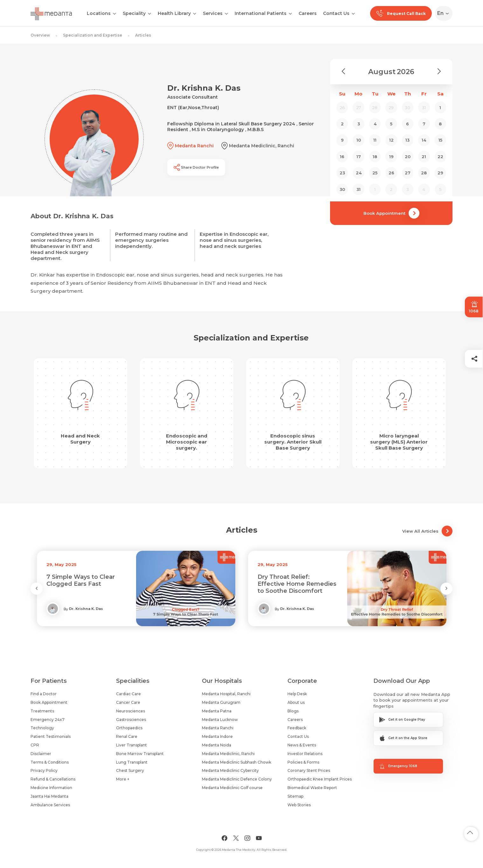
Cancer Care (128, 702)
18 (375, 157)
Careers (308, 13)
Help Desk (297, 694)
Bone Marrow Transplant (140, 754)
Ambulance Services (50, 805)
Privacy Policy (44, 770)
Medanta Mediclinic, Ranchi (228, 754)
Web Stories (299, 805)
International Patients (261, 13)
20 (408, 157)
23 (342, 173)
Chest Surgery (130, 770)
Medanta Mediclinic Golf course (232, 788)
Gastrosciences (131, 720)
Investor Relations (305, 754)
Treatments (42, 711)
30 (342, 189)
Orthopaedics (129, 728)
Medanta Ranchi (218, 728)
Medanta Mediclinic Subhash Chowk (237, 762)
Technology (42, 728)
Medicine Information (51, 788)
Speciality (134, 13)
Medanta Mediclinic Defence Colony (237, 779)
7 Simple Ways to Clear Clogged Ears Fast (81, 580)
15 (440, 140)
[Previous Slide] (37, 589)
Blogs (293, 711)
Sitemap (295, 796)
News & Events (302, 745)
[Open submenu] (149, 13)
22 (440, 157)
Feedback (297, 728)
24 (359, 173)
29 (440, 173)
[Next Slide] (446, 589)
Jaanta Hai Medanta (49, 796)
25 (375, 173)
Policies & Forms (303, 762)
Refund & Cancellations (53, 779)
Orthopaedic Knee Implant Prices (320, 779)
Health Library (174, 13)
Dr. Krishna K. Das (86, 609)
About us (296, 702)
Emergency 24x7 (48, 720)
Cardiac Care (128, 694)
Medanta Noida (217, 745)
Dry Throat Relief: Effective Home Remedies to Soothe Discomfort (297, 584)
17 (359, 157)
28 (424, 173)
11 (375, 140)
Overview (40, 35)
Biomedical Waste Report (312, 788)
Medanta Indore (217, 736)
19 (391, 157)
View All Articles (427, 531)
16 (342, 157)
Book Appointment (391, 213)
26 (391, 173)
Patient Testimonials (51, 736)
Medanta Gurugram (221, 702)
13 (407, 140)
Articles (143, 35)
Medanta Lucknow (220, 720)
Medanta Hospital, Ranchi (226, 694)
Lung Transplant (132, 762)
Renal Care (127, 736)
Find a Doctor (44, 694)
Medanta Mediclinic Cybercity (230, 770)
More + (123, 779)
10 (359, 140)
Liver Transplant (131, 745)
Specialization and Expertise (93, 35)
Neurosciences (131, 711)
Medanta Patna (217, 711)
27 (408, 173)
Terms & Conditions (50, 762)
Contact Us (336, 13)
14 (424, 140)
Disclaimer (41, 754)
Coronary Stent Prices (309, 770)
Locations (99, 13)
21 (424, 157)
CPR (35, 745)
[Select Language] (445, 13)
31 (359, 189)
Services (213, 13)
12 (391, 140)
